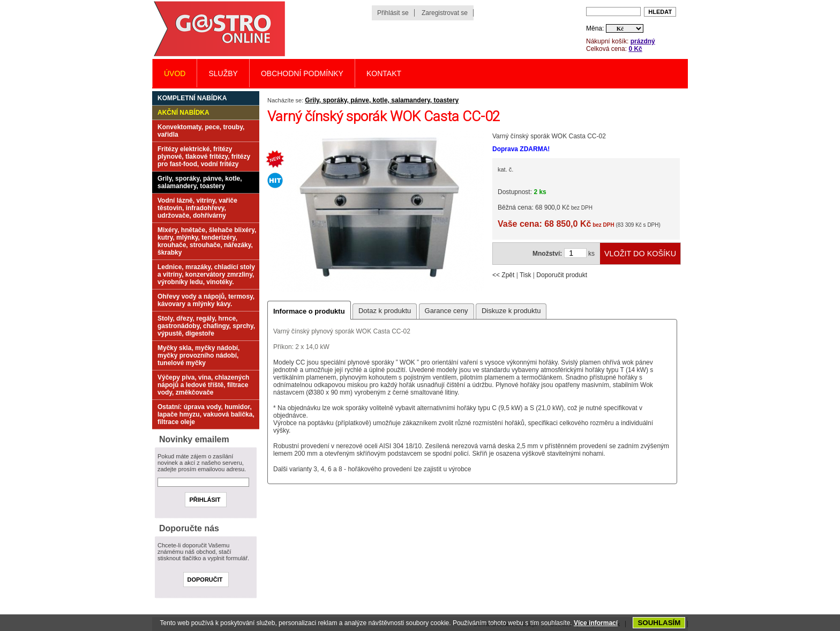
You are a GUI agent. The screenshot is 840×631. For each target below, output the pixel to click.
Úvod (175, 73)
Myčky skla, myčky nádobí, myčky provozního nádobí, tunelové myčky (198, 355)
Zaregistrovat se (445, 13)
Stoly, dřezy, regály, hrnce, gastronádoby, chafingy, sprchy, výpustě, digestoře (206, 326)
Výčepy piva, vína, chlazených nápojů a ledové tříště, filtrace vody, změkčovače (203, 385)
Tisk (526, 275)
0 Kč (635, 49)
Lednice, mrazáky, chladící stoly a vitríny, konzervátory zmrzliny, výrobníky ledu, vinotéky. (206, 274)
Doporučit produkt (562, 275)
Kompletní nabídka (192, 98)
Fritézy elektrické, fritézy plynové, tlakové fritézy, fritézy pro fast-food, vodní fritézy (204, 157)
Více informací (596, 623)
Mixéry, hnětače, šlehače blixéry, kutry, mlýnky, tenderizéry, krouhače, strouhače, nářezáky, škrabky (207, 241)
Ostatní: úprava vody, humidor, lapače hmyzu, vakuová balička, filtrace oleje (206, 414)
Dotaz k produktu (385, 311)
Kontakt (384, 73)
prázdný (643, 41)
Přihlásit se (393, 13)
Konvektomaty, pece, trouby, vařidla (201, 131)
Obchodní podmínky (302, 73)
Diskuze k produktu (511, 311)
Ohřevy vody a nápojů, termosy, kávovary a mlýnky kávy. (206, 300)
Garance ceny (447, 311)
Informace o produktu (309, 311)
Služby (223, 73)
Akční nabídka (183, 113)
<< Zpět (503, 275)
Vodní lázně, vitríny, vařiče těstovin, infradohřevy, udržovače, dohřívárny (197, 208)
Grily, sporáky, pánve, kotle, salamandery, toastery (382, 100)
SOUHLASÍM (659, 623)
